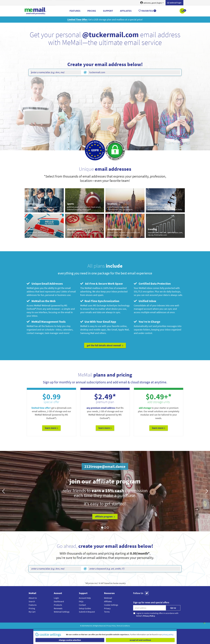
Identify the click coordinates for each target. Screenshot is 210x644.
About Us (33, 598)
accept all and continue (140, 640)
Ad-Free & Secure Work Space (101, 284)
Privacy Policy (111, 626)
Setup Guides (85, 608)
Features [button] (75, 11)
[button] (182, 11)
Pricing (32, 608)
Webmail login (174, 3)
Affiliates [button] (126, 11)
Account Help (85, 598)
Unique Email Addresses (45, 284)
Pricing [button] (92, 11)
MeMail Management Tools (46, 322)
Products (58, 605)
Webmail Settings (62, 612)
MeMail (87, 626)
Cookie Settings (111, 605)
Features (33, 605)
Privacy (107, 608)
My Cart (32, 612)
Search (32, 601)
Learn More (51, 428)
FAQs (81, 601)
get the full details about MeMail (105, 345)
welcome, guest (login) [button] (152, 3)
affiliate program (105, 516)
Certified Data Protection (152, 284)
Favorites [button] (147, 11)
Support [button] (108, 11)
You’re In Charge (147, 322)
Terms (107, 612)
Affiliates (108, 601)
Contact (82, 605)
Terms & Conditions (123, 626)
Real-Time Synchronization (100, 301)
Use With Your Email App (98, 322)
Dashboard (59, 601)
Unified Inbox (145, 301)
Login (56, 598)
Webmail (108, 598)
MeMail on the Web (41, 301)
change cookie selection (70, 640)
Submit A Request (87, 612)
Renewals (58, 608)
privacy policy (168, 634)
